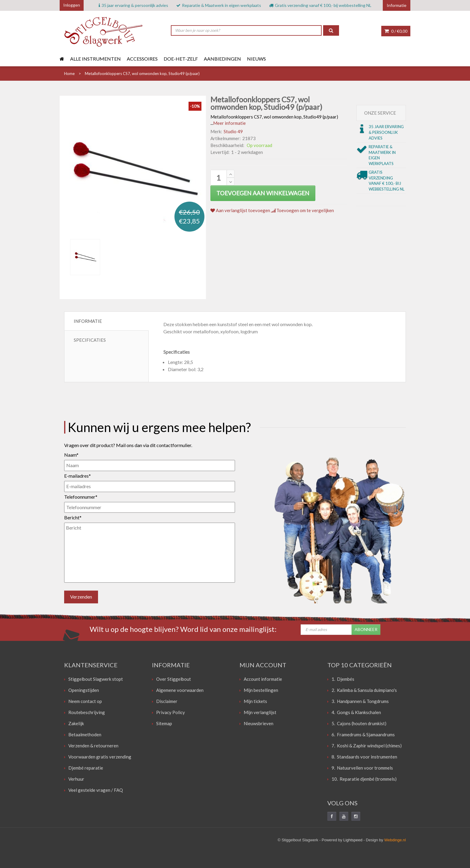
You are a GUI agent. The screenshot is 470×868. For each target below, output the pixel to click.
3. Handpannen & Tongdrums (360, 701)
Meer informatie (229, 123)
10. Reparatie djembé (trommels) (364, 779)
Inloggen (72, 5)
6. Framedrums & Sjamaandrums (363, 734)
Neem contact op (85, 701)
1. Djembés (343, 679)
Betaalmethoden (85, 734)
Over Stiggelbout (174, 679)
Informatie (88, 321)
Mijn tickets (255, 701)
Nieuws (256, 59)
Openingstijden (84, 690)
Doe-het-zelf (181, 59)
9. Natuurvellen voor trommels (362, 768)
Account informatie (263, 679)
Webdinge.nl (395, 840)
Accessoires (142, 59)
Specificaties (90, 340)
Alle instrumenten (95, 59)
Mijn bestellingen (261, 690)
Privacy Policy (171, 712)
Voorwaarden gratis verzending (100, 757)
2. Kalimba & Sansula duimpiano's (364, 690)
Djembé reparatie (86, 768)
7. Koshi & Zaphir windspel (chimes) (367, 746)
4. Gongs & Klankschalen (356, 712)
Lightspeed (353, 840)
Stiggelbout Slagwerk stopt (96, 679)
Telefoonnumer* (81, 497)
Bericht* (73, 517)
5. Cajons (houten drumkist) (359, 723)
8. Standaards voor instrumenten (364, 757)
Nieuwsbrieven (259, 723)
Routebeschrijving (87, 712)
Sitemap (164, 723)
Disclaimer (167, 701)
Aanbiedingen (222, 59)
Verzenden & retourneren (93, 746)
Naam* (71, 455)
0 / (396, 31)
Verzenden (81, 597)
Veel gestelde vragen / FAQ (96, 790)
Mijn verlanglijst (260, 712)
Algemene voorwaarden (180, 690)
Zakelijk (76, 723)
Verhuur (76, 779)
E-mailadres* (77, 476)
